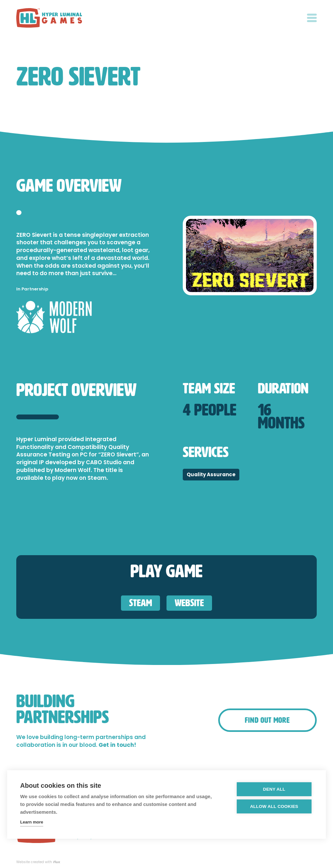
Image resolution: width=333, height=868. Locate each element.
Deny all (274, 789)
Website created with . (38, 862)
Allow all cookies (274, 806)
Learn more (32, 822)
